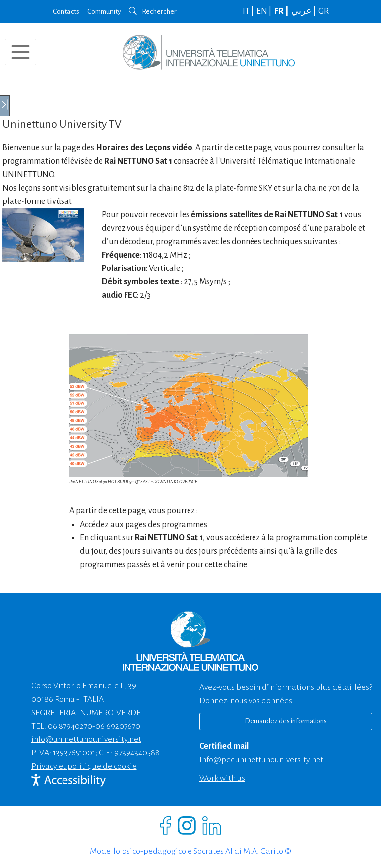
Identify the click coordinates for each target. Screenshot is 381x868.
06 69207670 (118, 726)
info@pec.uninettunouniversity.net (261, 760)
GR (324, 11)
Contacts (66, 11)
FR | (282, 11)
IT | (249, 11)
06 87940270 (70, 726)
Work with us (222, 778)
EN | (265, 11)
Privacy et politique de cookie (84, 766)
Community (104, 11)
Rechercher (153, 11)
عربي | (304, 11)
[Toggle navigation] (21, 52)
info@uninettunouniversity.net (86, 739)
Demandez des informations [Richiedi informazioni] (286, 721)
